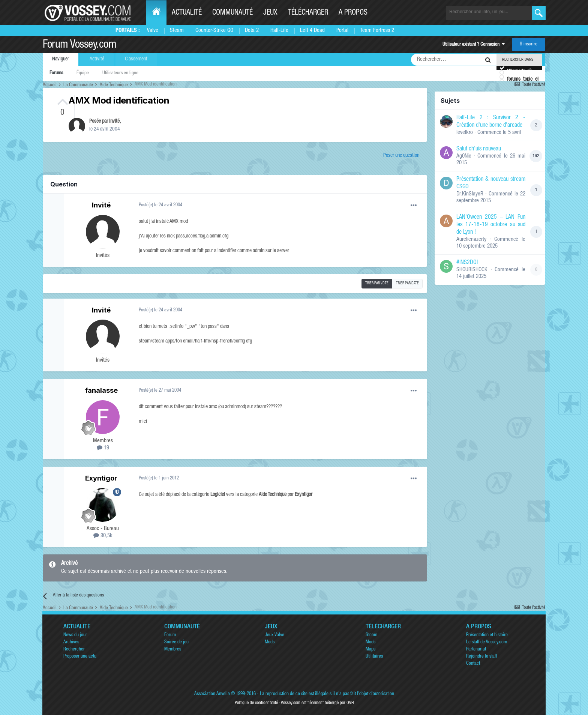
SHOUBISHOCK (472, 270)
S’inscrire (529, 44)
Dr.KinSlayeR (470, 194)
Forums (56, 73)
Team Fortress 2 (377, 31)
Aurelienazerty (471, 240)
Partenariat (476, 650)
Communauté (232, 13)
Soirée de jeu (176, 642)
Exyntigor (101, 478)
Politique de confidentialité (256, 703)
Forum (170, 635)
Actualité (187, 13)
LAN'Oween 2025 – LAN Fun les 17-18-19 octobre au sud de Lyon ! (491, 225)
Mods (270, 642)
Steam (177, 31)
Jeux (270, 13)
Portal (342, 31)
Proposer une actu (80, 657)
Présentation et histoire (487, 635)
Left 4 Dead (312, 31)
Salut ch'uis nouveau (479, 149)
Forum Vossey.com (79, 45)
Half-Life (279, 31)
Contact (473, 664)
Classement (136, 59)
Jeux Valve (274, 635)
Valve (153, 31)
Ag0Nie (464, 156)
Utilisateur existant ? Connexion (474, 45)
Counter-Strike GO (214, 31)
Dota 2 (252, 31)
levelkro (465, 133)
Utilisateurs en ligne (120, 73)
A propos (353, 13)
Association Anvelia (212, 694)
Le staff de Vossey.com (487, 642)
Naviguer (61, 59)
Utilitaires (374, 657)
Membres (173, 650)
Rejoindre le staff (481, 657)
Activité (97, 59)
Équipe (83, 73)
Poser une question (401, 156)
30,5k (103, 536)
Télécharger (308, 13)
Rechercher (74, 650)
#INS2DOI (467, 263)
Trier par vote (377, 284)
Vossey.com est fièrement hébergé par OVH (317, 703)
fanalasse (101, 390)
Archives (71, 642)
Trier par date (407, 284)
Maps (370, 650)
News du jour (75, 635)
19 (103, 448)
